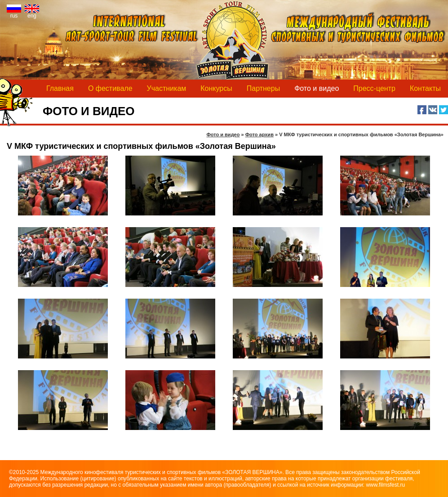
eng (32, 13)
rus (14, 13)
